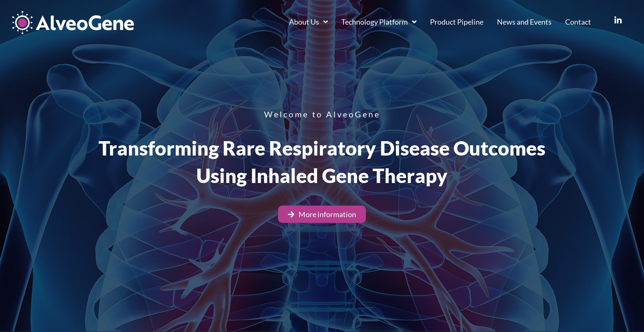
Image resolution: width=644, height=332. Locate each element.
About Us (308, 22)
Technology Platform (379, 22)
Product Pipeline (457, 22)
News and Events (524, 22)
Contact (578, 22)
